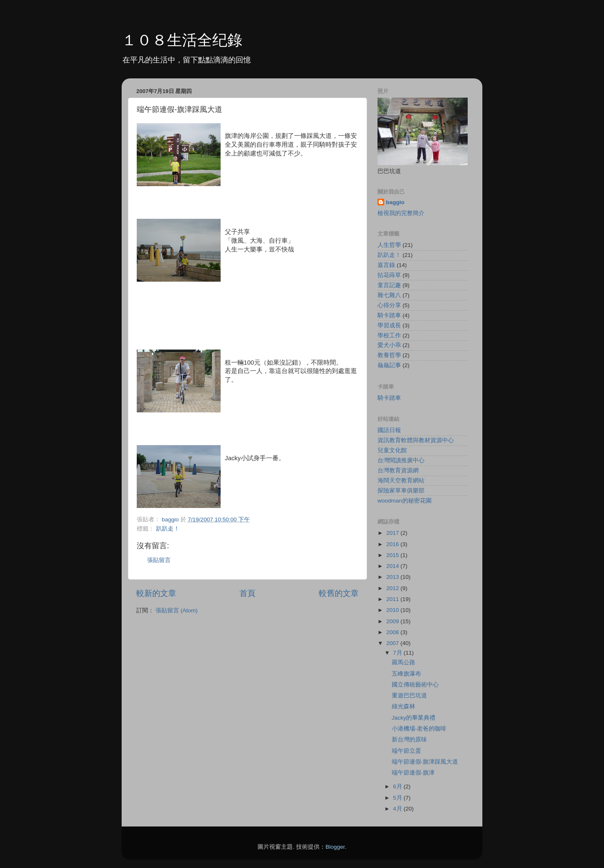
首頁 (247, 593)
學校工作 (389, 336)
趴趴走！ (168, 529)
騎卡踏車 (389, 315)
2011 (393, 599)
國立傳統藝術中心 (415, 685)
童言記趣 (389, 285)
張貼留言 (159, 560)
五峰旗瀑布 (406, 674)
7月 (398, 653)
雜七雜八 (389, 295)
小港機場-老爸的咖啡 (419, 729)
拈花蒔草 (389, 275)
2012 (393, 588)
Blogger (335, 847)
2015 (393, 555)
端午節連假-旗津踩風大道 (425, 762)
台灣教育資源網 (398, 470)
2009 (393, 621)
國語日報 (389, 430)
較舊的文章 (339, 593)
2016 (393, 544)
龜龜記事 (389, 365)
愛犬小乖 (389, 345)
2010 (393, 610)
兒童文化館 (392, 450)
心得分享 (389, 305)
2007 (393, 643)
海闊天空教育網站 (401, 481)
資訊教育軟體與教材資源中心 (416, 440)
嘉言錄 (386, 265)
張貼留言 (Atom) (177, 610)
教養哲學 (389, 355)
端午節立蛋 (406, 751)
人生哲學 (389, 245)
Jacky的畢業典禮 (414, 718)
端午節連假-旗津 (413, 773)
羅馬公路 (404, 662)
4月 (398, 809)
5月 (398, 798)
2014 (393, 566)
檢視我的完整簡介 (401, 213)
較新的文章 (156, 593)
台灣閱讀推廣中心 (401, 460)
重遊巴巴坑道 (409, 696)
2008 (393, 632)
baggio (395, 202)
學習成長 (389, 325)
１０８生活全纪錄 (182, 40)
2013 (393, 577)
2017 (393, 533)
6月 (398, 786)
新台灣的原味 (409, 740)
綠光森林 (404, 706)
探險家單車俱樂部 (401, 491)
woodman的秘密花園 (405, 501)
